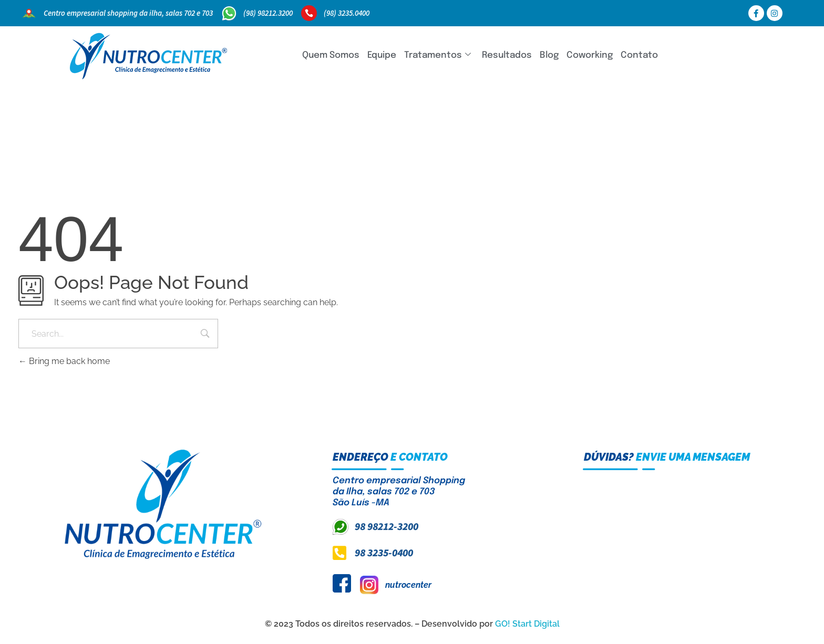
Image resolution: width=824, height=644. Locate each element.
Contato (639, 55)
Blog (549, 55)
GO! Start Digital (527, 624)
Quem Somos (331, 55)
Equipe (382, 55)
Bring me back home (64, 361)
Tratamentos (437, 55)
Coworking (590, 55)
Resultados (507, 55)
